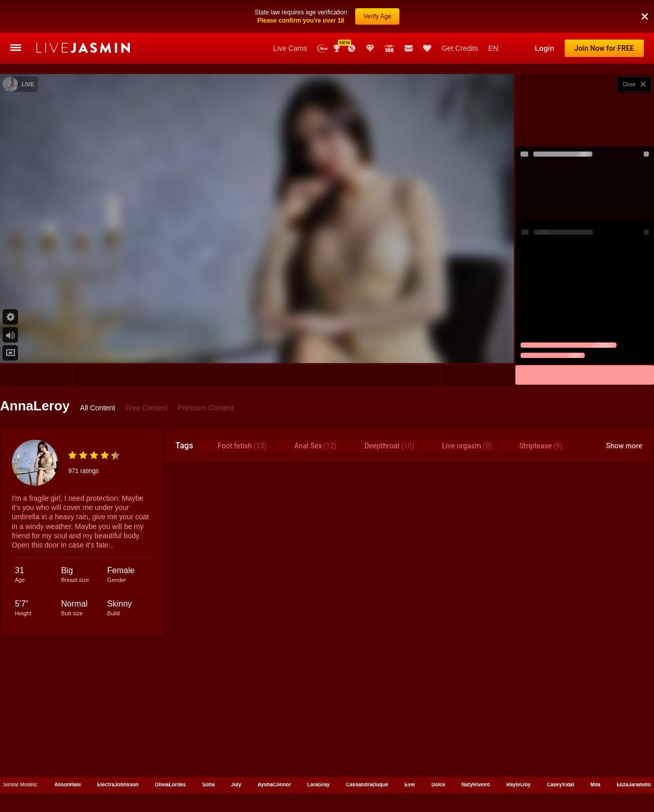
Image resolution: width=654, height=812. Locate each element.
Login (545, 15)
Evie (410, 752)
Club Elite (370, 15)
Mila (595, 752)
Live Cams (290, 15)
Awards (338, 15)
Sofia (208, 752)
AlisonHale (68, 752)
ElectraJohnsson (118, 752)
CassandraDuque (367, 752)
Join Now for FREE (604, 15)
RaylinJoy (518, 752)
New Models (323, 16)
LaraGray (318, 752)
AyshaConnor (274, 752)
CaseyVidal (560, 752)
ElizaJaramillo (634, 752)
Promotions (352, 15)
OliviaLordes (171, 752)
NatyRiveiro (476, 752)
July (236, 752)
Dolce (438, 752)
